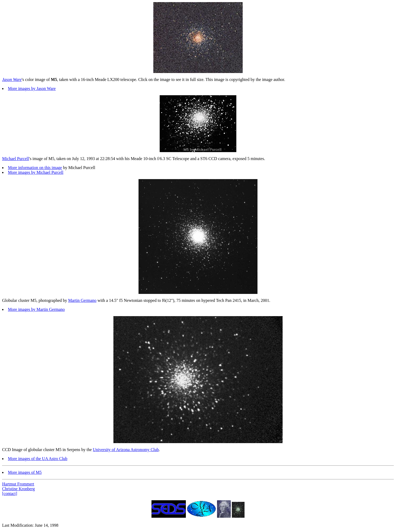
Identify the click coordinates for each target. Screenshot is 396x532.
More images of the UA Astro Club (38, 459)
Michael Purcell (16, 159)
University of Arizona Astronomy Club (126, 450)
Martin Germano (82, 300)
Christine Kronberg (19, 489)
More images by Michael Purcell (36, 172)
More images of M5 (25, 472)
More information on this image (35, 168)
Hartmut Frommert (18, 484)
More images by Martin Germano (36, 309)
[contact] (10, 494)
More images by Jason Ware (32, 88)
